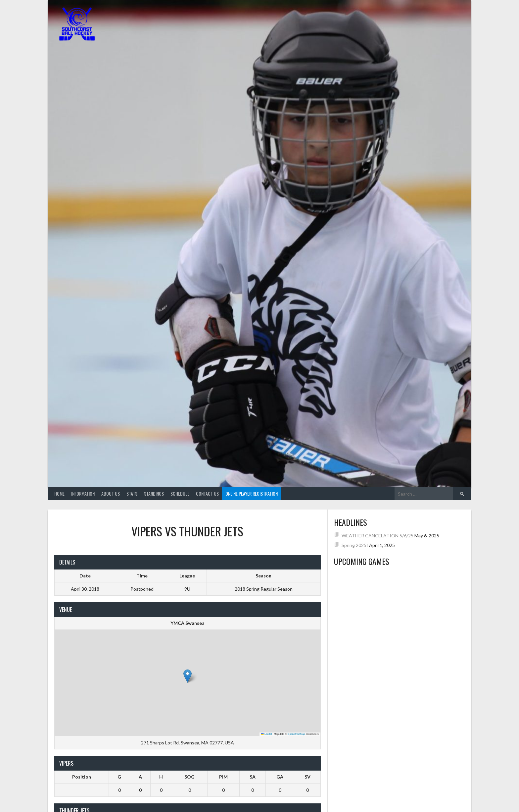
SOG (189, 777)
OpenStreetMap (296, 734)
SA (253, 777)
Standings (154, 493)
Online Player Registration (252, 493)
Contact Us (207, 493)
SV (307, 777)
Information (83, 493)
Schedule (180, 493)
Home (59, 493)
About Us (111, 493)
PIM (223, 777)
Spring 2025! (355, 545)
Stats (132, 493)
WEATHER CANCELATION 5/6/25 (377, 536)
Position (82, 777)
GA (280, 777)
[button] (188, 676)
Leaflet (266, 734)
